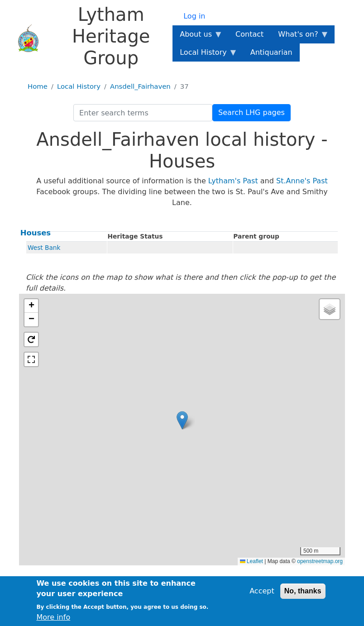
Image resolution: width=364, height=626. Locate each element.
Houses (36, 233)
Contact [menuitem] (249, 34)
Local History (79, 86)
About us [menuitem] (198, 37)
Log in (194, 16)
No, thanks (303, 591)
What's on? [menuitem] (300, 37)
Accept (262, 591)
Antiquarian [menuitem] (271, 52)
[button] (182, 420)
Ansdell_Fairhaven (140, 86)
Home (38, 86)
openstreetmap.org (320, 561)
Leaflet (251, 561)
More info (53, 617)
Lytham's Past (233, 181)
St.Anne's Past (302, 181)
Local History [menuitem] (205, 55)
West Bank (44, 248)
